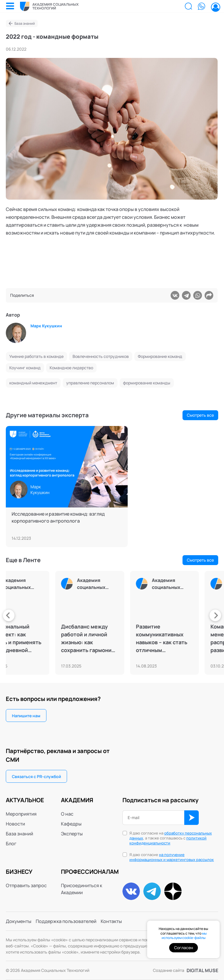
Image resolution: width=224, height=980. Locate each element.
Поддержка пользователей (66, 921)
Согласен (184, 948)
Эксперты (72, 834)
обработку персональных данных (171, 836)
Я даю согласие (172, 857)
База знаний (25, 23)
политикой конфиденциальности (168, 840)
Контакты (111, 921)
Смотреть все (200, 415)
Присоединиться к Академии (82, 889)
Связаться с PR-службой (36, 776)
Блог (11, 844)
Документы (19, 921)
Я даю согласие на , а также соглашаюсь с (171, 838)
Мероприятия (21, 814)
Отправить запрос (26, 885)
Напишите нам (26, 716)
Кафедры (71, 824)
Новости (15, 824)
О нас (67, 814)
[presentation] (9, 615)
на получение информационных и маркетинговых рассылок (172, 857)
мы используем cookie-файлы (184, 936)
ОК (192, 818)
